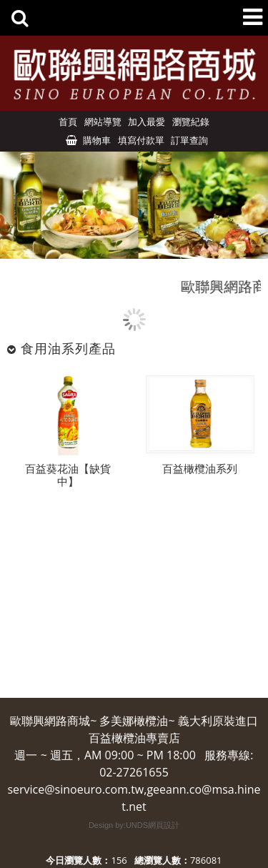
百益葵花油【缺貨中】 (68, 476)
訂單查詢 (189, 140)
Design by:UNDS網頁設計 (134, 825)
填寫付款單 (141, 140)
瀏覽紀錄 (191, 122)
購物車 (97, 140)
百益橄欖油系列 (200, 470)
